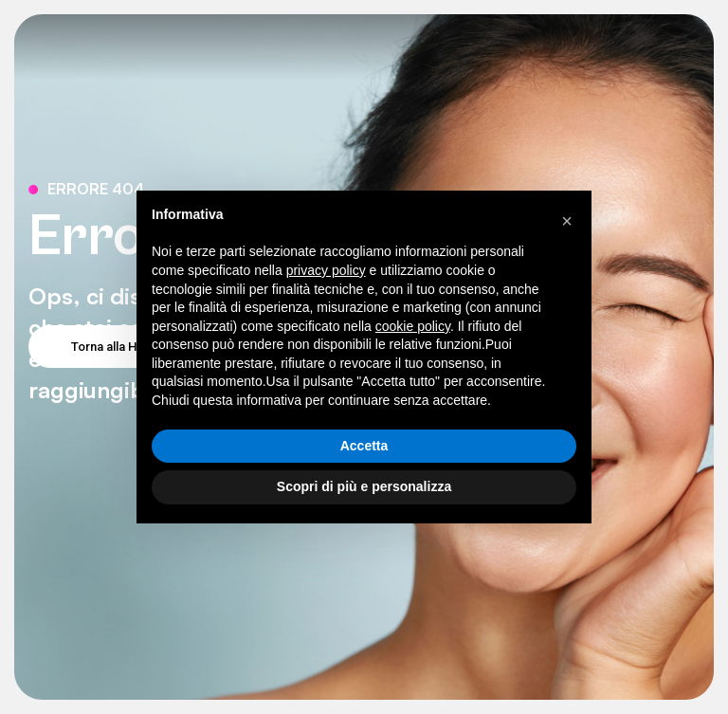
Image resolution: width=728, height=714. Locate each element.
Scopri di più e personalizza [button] (364, 486)
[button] (567, 221)
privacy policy (326, 270)
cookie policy (413, 326)
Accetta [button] (364, 446)
